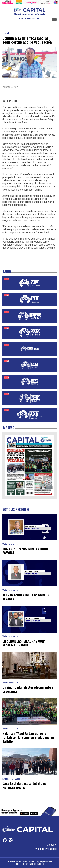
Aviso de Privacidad (46, 849)
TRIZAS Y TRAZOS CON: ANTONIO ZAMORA (25, 551)
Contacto (52, 845)
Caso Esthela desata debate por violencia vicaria (25, 785)
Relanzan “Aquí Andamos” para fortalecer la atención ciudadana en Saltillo (28, 737)
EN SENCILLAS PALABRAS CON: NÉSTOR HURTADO (24, 643)
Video (5, 544)
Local (6, 33)
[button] (54, 20)
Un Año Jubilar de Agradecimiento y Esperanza (28, 689)
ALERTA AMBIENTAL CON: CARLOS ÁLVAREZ (26, 597)
